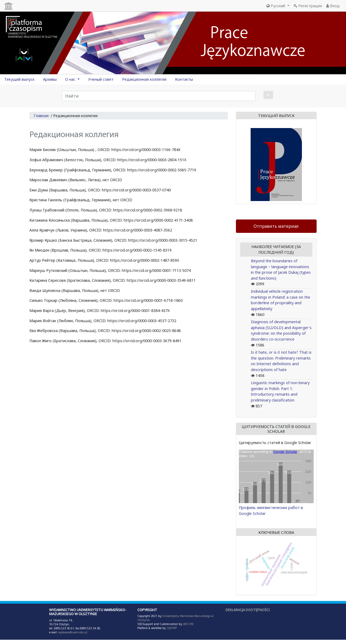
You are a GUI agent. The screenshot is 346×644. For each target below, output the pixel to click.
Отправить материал (276, 226)
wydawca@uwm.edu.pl (73, 632)
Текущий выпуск (19, 79)
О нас (71, 79)
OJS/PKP (171, 628)
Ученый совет (101, 79)
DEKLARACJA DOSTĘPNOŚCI (248, 610)
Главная (41, 116)
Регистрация (308, 6)
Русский (276, 6)
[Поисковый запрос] (159, 96)
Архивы (50, 79)
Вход (333, 6)
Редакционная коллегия (144, 79)
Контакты (184, 79)
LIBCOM (188, 624)
